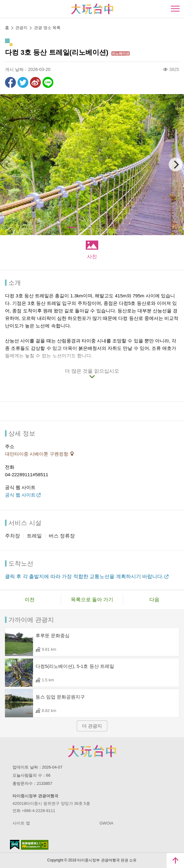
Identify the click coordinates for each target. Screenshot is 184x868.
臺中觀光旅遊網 (92, 9)
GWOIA (107, 823)
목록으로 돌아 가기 (92, 600)
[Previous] (8, 164)
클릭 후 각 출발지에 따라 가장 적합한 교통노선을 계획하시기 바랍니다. (84, 576)
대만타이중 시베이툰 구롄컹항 (37, 454)
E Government (15, 845)
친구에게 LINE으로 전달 (48, 82)
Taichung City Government (92, 751)
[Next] (176, 164)
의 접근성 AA (35, 845)
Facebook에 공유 (10, 82)
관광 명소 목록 (47, 28)
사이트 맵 (21, 823)
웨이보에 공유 (35, 82)
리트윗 (23, 82)
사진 (92, 257)
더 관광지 (92, 726)
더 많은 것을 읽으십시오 (92, 371)
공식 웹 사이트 (20, 495)
